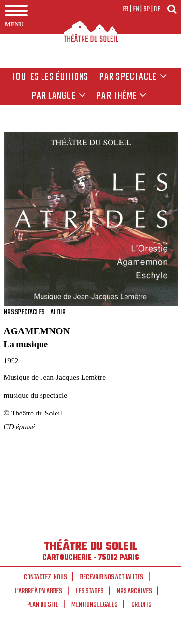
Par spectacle (133, 77)
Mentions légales (95, 605)
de (157, 9)
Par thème (122, 96)
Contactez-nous (45, 577)
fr (126, 9)
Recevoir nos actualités (112, 577)
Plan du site (43, 605)
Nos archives (134, 591)
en (136, 9)
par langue (59, 96)
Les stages (90, 591)
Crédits (141, 605)
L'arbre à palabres (39, 591)
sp (147, 9)
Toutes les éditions (50, 77)
